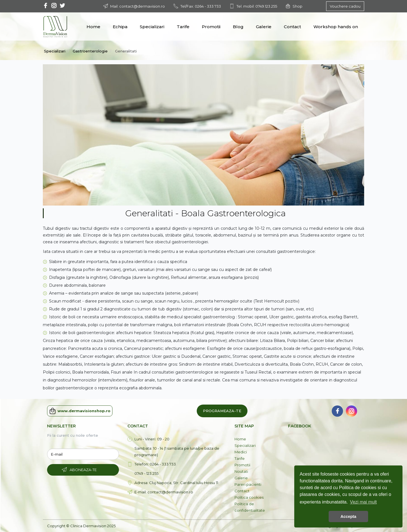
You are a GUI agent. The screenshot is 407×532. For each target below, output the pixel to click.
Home (93, 27)
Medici (241, 452)
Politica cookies (249, 497)
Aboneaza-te (83, 470)
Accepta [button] (348, 516)
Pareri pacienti (248, 484)
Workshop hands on (336, 27)
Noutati (241, 471)
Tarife (183, 27)
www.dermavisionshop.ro (80, 411)
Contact (292, 27)
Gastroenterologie (90, 51)
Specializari (152, 27)
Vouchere (345, 6)
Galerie (264, 27)
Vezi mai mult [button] (363, 502)
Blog (238, 27)
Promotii (211, 27)
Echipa (120, 27)
